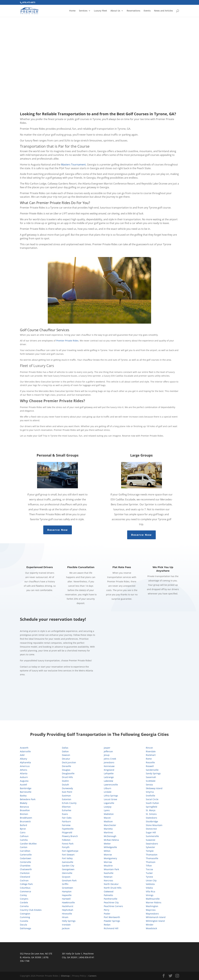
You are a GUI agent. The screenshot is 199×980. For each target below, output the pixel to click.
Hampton (67, 891)
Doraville (67, 766)
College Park (26, 884)
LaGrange (109, 777)
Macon (107, 818)
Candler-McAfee (28, 844)
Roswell (150, 766)
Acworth (24, 748)
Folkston (66, 840)
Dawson (66, 755)
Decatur (66, 759)
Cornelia (24, 906)
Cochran (24, 880)
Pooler (107, 914)
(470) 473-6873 (29, 2)
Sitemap (65, 976)
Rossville (150, 762)
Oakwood (109, 891)
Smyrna (150, 792)
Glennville (67, 873)
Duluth (66, 785)
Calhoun (24, 836)
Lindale (108, 792)
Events (147, 11)
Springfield (151, 807)
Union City (151, 880)
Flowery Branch (70, 836)
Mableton (109, 814)
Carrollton (25, 851)
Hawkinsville (68, 902)
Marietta (108, 829)
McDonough (110, 836)
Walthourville (153, 899)
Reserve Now (58, 530)
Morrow (108, 862)
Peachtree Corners (113, 906)
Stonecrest (151, 829)
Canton (24, 847)
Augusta (24, 781)
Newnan (108, 877)
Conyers (24, 899)
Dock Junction (69, 762)
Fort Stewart (68, 855)
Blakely (24, 803)
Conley (23, 895)
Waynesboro (152, 914)
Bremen (24, 814)
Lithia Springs (111, 796)
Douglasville (68, 773)
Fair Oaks (67, 818)
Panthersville (111, 899)
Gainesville (68, 862)
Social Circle (152, 799)
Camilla (24, 840)
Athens (24, 770)
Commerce (25, 891)
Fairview (66, 825)
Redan (107, 925)
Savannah (151, 777)
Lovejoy (108, 807)
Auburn (24, 777)
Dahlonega (25, 928)
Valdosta (150, 884)
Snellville (150, 796)
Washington (152, 906)
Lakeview (108, 781)
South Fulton (152, 803)
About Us (115, 11)
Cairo (23, 832)
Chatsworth (26, 869)
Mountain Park (111, 869)
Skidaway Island (154, 788)
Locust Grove (110, 799)
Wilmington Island (155, 921)
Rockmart (151, 755)
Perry (107, 910)
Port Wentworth (112, 917)
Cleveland (25, 877)
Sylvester (150, 847)
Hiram (65, 917)
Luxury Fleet (101, 11)
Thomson (151, 862)
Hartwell (66, 899)
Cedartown (26, 858)
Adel (22, 755)
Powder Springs (112, 921)
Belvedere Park (28, 799)
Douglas (66, 770)
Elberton (66, 807)
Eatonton (67, 799)
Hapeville (67, 895)
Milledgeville (110, 847)
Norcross (108, 880)
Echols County (69, 803)
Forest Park (68, 844)
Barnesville (26, 792)
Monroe (108, 855)
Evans (65, 814)
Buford (23, 825)
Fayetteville (68, 829)
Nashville (109, 873)
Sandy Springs (153, 773)
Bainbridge (26, 788)
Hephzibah (68, 910)
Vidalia (149, 888)
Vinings (150, 895)
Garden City (68, 866)
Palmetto (108, 895)
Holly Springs (69, 921)
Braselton (25, 810)
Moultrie (108, 866)
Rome (149, 759)
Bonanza (24, 807)
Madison (108, 821)
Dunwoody (67, 788)
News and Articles (163, 11)
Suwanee (151, 840)
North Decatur (111, 884)
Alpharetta (25, 762)
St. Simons (151, 814)
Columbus (25, 888)
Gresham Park (69, 880)
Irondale (66, 925)
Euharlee (67, 810)
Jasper (107, 748)
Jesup (107, 755)
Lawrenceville (111, 785)
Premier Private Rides (67, 341)
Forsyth (66, 847)
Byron (23, 829)
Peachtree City (111, 902)
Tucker (149, 873)
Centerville (25, 862)
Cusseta (24, 921)
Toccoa (149, 869)
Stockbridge (152, 821)
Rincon (149, 748)
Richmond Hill (111, 928)
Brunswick (25, 821)
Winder (150, 925)
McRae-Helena (111, 840)
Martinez (108, 832)
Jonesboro (109, 762)
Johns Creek (110, 759)
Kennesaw (109, 766)
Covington (25, 914)
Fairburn (66, 821)
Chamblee (25, 866)
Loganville (109, 803)
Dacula (23, 925)
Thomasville (152, 858)
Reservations (133, 11)
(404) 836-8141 (87, 957)
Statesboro (151, 818)
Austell (23, 785)
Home (72, 11)
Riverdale (151, 751)
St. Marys (151, 810)
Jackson (66, 928)
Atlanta (24, 773)
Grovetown (68, 888)
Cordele (24, 902)
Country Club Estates (31, 910)
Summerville (152, 836)
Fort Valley (67, 858)
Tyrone (149, 877)
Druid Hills (67, 777)
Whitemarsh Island (156, 917)
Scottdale (151, 781)
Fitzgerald (67, 832)
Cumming (25, 917)
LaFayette (109, 773)
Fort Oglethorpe (70, 851)
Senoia (149, 785)
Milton (107, 851)
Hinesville (67, 914)
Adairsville (25, 751)
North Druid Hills (113, 888)
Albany (23, 759)
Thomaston (152, 855)
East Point (67, 792)
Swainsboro (152, 844)
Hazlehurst (68, 906)
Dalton (65, 751)
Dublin (65, 781)
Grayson (66, 877)
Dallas (65, 748)
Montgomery (110, 858)
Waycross (151, 910)
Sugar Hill (151, 832)
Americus (25, 766)
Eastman (66, 796)
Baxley (23, 796)
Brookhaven (26, 818)
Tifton (149, 866)
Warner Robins (154, 902)
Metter (107, 844)
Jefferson (108, 751)
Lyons (107, 810)
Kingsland (109, 770)
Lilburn (108, 788)
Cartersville (26, 855)
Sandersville (152, 770)
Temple (150, 851)
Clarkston (25, 873)
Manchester (110, 825)
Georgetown (68, 869)
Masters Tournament (73, 165)
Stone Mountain (154, 825)
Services (83, 11)
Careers (92, 976)
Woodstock (151, 928)
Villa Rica (150, 891)
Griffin (65, 884)
